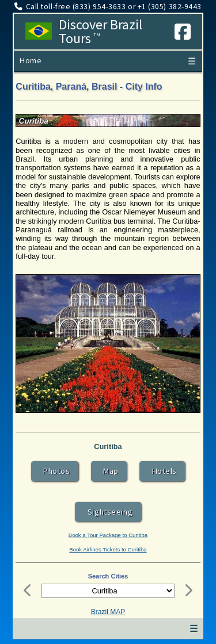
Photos (55, 471)
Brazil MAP (108, 612)
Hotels (162, 471)
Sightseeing (108, 512)
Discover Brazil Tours (101, 32)
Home (31, 60)
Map (109, 471)
